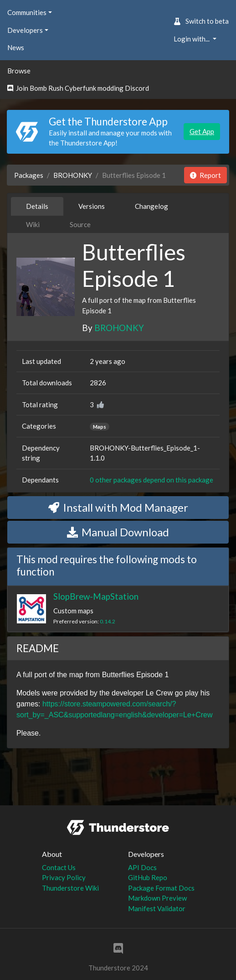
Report (205, 175)
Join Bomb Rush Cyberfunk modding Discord (78, 88)
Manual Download (118, 532)
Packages (29, 175)
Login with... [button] (192, 39)
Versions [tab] (92, 206)
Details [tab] (37, 206)
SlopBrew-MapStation (96, 596)
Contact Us (59, 867)
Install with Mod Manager (118, 507)
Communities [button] (27, 12)
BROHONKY (73, 175)
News (16, 47)
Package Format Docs (161, 888)
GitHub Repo (148, 877)
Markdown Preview (157, 898)
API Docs (142, 867)
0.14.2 (108, 621)
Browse (19, 71)
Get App (202, 131)
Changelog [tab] (151, 206)
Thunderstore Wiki (70, 888)
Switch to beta (201, 21)
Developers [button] (25, 30)
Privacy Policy (64, 877)
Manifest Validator (157, 908)
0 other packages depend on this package (151, 480)
